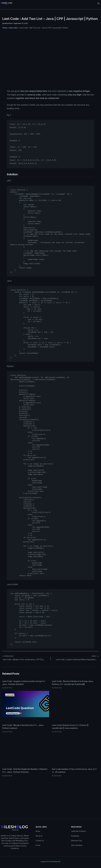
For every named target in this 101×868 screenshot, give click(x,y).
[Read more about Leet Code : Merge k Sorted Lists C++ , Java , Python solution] (26, 748)
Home (38, 831)
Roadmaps (75, 836)
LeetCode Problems (79, 831)
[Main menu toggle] (98, 3)
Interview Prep (77, 841)
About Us (39, 836)
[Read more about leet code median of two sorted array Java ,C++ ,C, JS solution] (75, 792)
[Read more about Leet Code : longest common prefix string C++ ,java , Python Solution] (26, 704)
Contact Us (40, 841)
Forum (38, 845)
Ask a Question (77, 845)
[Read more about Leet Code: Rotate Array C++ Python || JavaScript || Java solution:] (75, 748)
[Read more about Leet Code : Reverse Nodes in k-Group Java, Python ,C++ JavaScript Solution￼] (75, 704)
